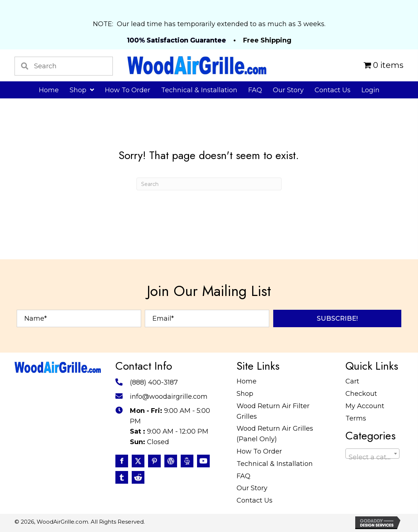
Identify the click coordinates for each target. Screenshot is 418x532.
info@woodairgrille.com (169, 397)
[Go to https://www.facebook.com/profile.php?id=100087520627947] (122, 461)
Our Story (252, 488)
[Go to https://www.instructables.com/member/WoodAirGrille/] (187, 461)
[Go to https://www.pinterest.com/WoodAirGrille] (154, 461)
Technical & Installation (275, 464)
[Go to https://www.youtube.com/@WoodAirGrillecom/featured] (203, 461)
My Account (365, 406)
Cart (352, 381)
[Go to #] (171, 461)
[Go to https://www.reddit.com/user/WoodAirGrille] (138, 477)
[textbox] (372, 457)
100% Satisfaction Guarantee (177, 40)
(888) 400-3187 (154, 382)
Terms (356, 418)
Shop (245, 394)
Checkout (361, 394)
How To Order (259, 451)
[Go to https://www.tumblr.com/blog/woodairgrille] (122, 477)
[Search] (209, 184)
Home (247, 381)
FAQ (243, 476)
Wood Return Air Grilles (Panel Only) (275, 434)
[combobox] (372, 454)
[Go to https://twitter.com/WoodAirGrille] (138, 461)
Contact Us (255, 500)
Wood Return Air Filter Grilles (273, 411)
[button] (337, 318)
